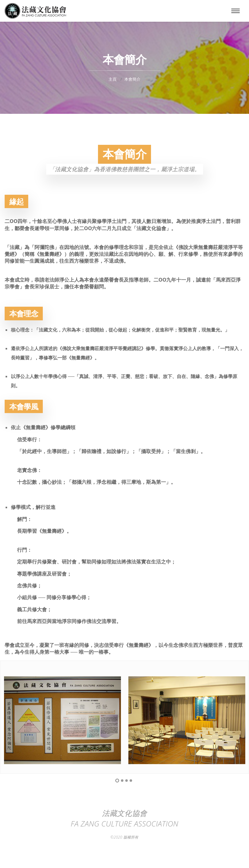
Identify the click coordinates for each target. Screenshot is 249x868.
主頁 (113, 79)
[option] (62, 720)
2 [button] (122, 781)
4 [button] (131, 781)
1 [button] (117, 781)
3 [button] (127, 781)
